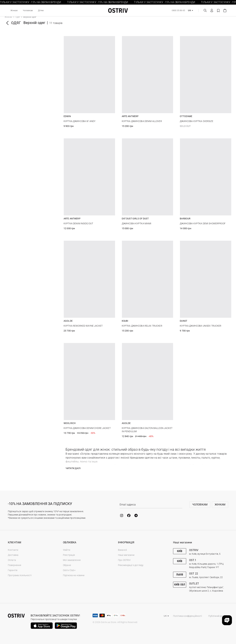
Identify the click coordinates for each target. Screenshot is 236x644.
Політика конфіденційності (188, 616)
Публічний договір (218, 616)
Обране (67, 565)
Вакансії (122, 550)
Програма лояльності (20, 575)
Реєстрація (69, 555)
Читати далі (73, 468)
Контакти (13, 550)
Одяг (18, 17)
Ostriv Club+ (69, 570)
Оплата (12, 560)
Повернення (15, 565)
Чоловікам (28, 10)
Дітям (41, 10)
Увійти (67, 550)
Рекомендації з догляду (131, 565)
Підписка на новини (74, 575)
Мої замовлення (72, 560)
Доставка (13, 555)
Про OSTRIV (124, 560)
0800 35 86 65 (178, 10)
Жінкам (14, 10)
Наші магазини (126, 555)
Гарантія (13, 570)
